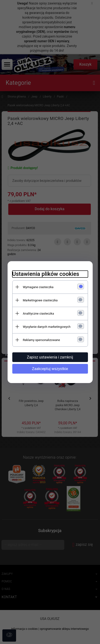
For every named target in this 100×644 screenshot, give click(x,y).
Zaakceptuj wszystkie (50, 369)
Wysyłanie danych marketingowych (47, 327)
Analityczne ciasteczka (39, 313)
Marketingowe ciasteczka (40, 300)
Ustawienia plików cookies (46, 274)
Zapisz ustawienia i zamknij (50, 357)
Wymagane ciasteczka (38, 287)
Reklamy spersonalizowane (41, 340)
